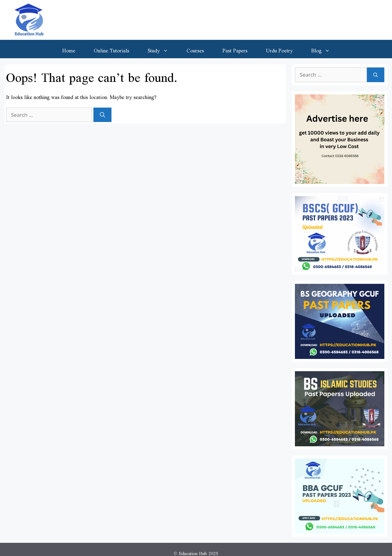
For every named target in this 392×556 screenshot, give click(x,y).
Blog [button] (325, 49)
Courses (195, 49)
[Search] (102, 115)
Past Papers (235, 49)
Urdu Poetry (279, 49)
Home (69, 49)
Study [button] (162, 49)
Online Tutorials (111, 49)
